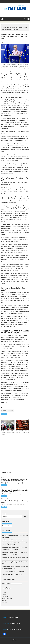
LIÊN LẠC (4, 602)
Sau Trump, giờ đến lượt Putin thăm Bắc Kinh (14, 540)
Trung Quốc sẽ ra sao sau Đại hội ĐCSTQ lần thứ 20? (22, 427)
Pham (3, 42)
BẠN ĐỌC (4, 600)
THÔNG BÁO (5, 596)
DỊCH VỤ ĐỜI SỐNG (7, 598)
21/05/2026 (5, 477)
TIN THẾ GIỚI (4, 414)
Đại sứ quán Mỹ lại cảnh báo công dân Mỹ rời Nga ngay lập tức (8, 428)
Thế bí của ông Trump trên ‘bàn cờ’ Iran (12, 574)
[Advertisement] (15, 454)
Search (4, 514)
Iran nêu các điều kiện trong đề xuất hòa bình (14, 571)
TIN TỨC (4, 593)
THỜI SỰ (4, 594)
